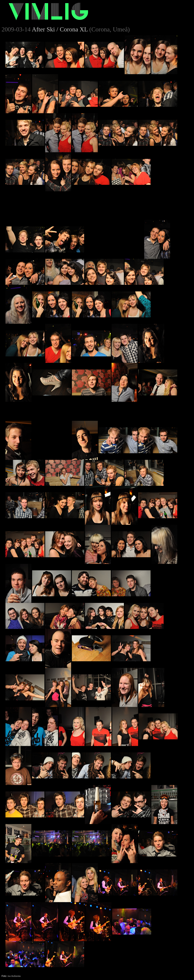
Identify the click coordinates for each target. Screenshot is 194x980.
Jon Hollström (14, 976)
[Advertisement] (114, 216)
